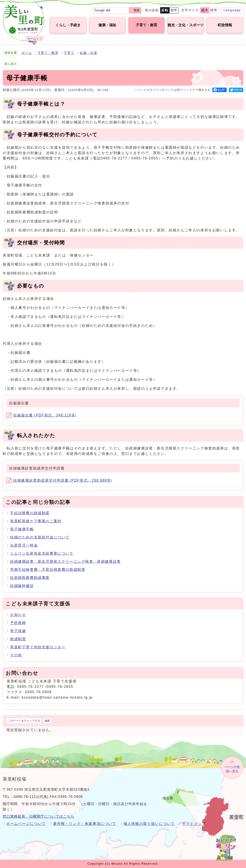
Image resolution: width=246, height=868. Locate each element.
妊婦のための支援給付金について (40, 537)
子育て (69, 53)
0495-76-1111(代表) (31, 797)
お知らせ (18, 615)
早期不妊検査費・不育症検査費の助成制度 (48, 570)
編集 (47, 721)
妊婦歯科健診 (22, 586)
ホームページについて (26, 824)
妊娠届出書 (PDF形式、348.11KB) (41, 415)
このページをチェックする (24, 721)
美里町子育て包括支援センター (38, 647)
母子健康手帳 (22, 529)
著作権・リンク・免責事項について (85, 824)
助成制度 (18, 639)
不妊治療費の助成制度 (30, 513)
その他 (16, 655)
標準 (174, 10)
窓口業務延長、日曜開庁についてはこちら (39, 816)
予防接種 (18, 623)
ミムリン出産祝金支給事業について (42, 553)
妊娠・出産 (89, 53)
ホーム (27, 53)
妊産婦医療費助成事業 (30, 578)
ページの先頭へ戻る (232, 769)
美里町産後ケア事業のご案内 (36, 521)
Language (232, 10)
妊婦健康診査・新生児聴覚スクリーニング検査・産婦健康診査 (65, 561)
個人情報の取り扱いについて (149, 824)
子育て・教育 (48, 53)
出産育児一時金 (24, 545)
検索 (137, 10)
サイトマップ (194, 824)
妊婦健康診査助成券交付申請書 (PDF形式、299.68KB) (59, 480)
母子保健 (18, 631)
